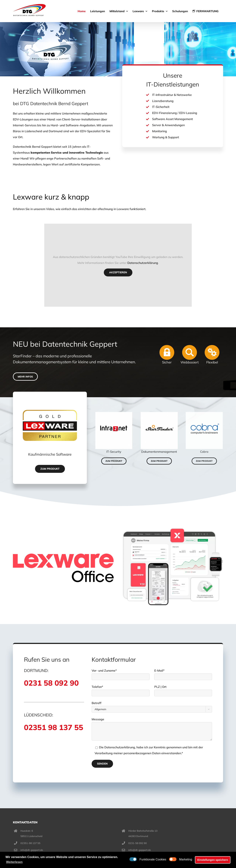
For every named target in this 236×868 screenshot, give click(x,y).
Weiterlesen (14, 862)
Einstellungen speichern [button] (213, 860)
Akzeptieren (116, 272)
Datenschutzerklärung (141, 263)
